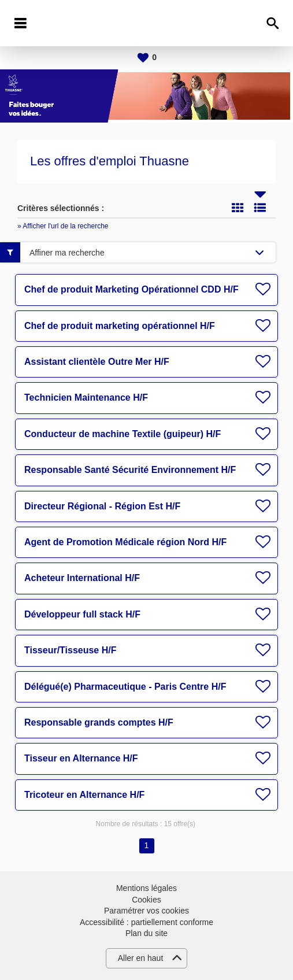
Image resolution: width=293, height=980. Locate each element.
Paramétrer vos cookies (146, 911)
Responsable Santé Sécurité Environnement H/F (130, 470)
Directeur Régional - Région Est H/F (102, 506)
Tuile (238, 208)
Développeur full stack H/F (82, 614)
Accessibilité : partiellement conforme (146, 922)
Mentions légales (146, 888)
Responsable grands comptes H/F (99, 722)
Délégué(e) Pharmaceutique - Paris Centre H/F (125, 687)
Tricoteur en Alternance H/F (84, 795)
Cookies (146, 900)
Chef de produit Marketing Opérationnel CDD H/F (131, 289)
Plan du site (146, 933)
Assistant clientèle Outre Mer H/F (97, 362)
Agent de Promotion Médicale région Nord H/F (125, 542)
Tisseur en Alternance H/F (81, 758)
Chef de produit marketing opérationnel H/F (120, 326)
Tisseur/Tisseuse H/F (70, 650)
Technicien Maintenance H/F (86, 397)
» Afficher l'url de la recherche (63, 226)
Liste (260, 208)
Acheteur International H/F (82, 578)
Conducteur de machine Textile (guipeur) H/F (123, 434)
